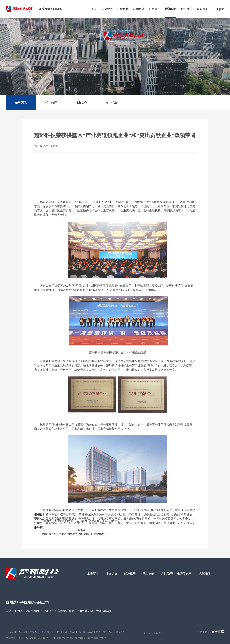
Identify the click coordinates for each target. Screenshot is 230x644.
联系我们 (203, 9)
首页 (94, 9)
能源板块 (139, 9)
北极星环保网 (59, 638)
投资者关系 (187, 13)
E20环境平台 (44, 638)
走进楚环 (107, 9)
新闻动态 (171, 9)
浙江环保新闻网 (27, 638)
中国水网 (72, 638)
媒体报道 (111, 103)
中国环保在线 (98, 638)
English (220, 9)
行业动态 (81, 103)
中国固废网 (84, 638)
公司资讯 (21, 103)
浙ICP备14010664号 (114, 632)
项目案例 (155, 9)
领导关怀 (51, 103)
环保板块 (123, 9)
